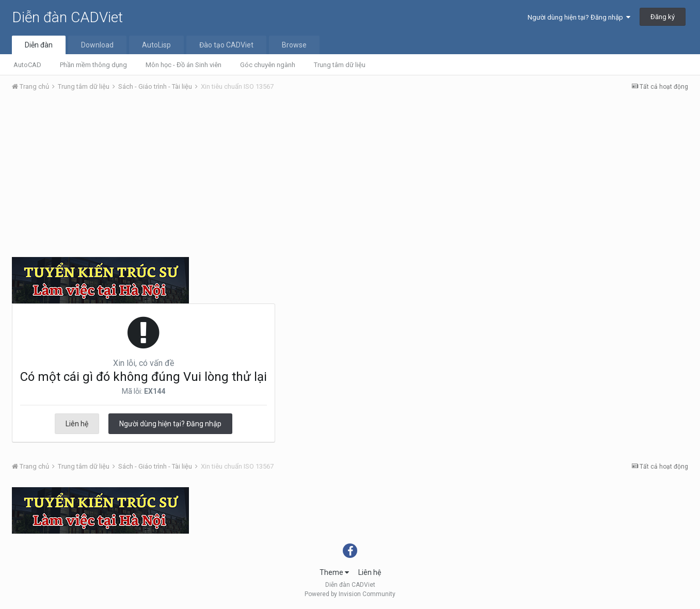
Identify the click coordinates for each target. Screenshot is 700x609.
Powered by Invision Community (350, 594)
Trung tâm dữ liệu (340, 65)
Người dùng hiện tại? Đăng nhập (579, 17)
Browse (294, 45)
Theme (334, 572)
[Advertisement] (350, 177)
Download (97, 45)
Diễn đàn (39, 45)
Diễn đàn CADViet (67, 17)
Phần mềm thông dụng (93, 65)
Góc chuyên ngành (268, 65)
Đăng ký (663, 17)
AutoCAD (27, 65)
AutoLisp (156, 45)
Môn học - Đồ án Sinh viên (184, 65)
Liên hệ (77, 424)
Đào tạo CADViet (226, 45)
